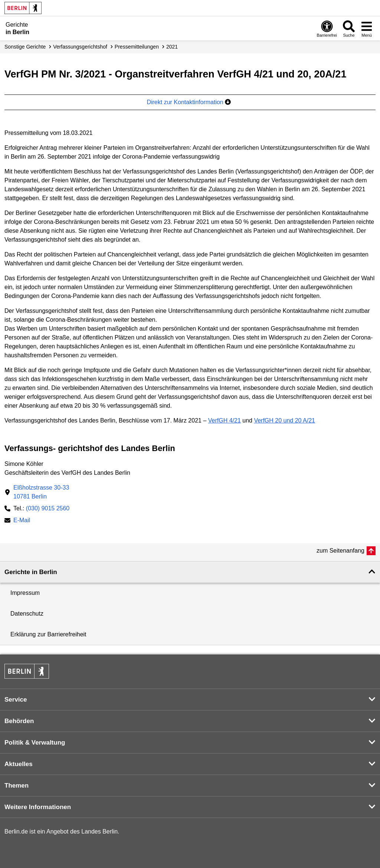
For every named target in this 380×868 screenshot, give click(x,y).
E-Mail (22, 521)
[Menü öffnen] (367, 29)
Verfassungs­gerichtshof (80, 47)
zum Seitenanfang (340, 551)
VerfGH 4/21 (225, 420)
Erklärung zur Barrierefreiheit (48, 634)
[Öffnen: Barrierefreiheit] (327, 29)
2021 (172, 47)
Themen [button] (17, 786)
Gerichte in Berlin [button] (31, 572)
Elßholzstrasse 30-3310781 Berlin (41, 492)
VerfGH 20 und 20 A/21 (284, 420)
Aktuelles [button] (19, 764)
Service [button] (16, 700)
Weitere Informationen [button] (38, 807)
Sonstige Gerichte (25, 47)
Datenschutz (27, 614)
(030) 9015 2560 (48, 508)
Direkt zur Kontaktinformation (189, 102)
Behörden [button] (19, 721)
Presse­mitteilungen (137, 47)
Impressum (25, 593)
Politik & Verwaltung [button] (35, 743)
